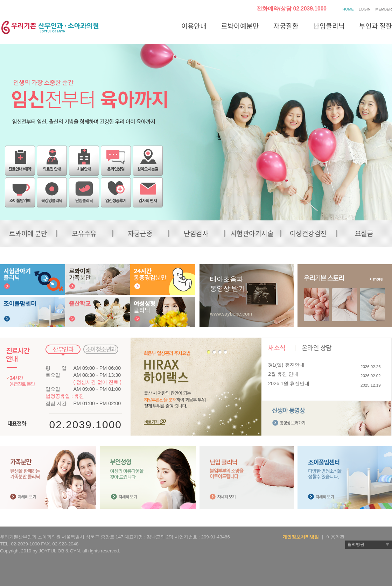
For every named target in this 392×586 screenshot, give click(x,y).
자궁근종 (140, 233)
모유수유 (84, 233)
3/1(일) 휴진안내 (286, 365)
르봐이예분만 (240, 26)
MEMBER (384, 9)
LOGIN (365, 9)
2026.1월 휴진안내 (289, 383)
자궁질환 (286, 26)
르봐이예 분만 (28, 233)
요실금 (364, 233)
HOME (348, 9)
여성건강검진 (308, 233)
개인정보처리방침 (301, 537)
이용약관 (335, 537)
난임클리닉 (329, 26)
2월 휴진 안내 (283, 374)
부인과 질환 (376, 26)
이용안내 (194, 26)
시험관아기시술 (252, 233)
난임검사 (196, 233)
